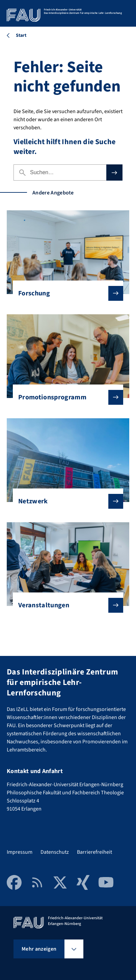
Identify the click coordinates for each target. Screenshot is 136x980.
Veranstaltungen (65, 605)
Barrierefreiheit (94, 852)
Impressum (20, 852)
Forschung (65, 293)
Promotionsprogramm (65, 397)
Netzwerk (65, 501)
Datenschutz (55, 852)
